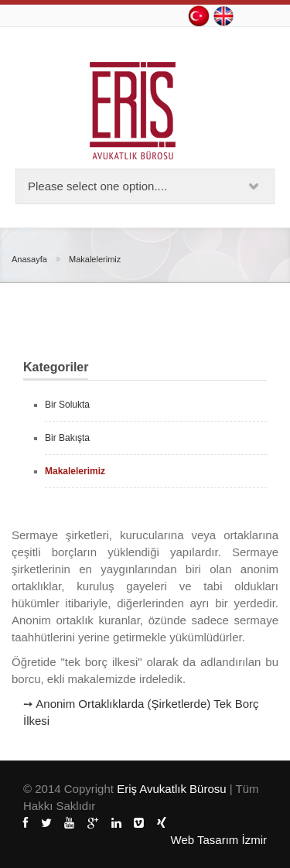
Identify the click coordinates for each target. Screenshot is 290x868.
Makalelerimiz (95, 259)
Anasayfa (29, 259)
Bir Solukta (67, 405)
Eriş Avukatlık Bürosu (173, 789)
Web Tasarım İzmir (219, 840)
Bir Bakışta (67, 438)
